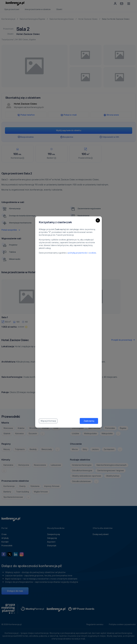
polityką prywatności (78, 253)
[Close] (98, 220)
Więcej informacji (48, 421)
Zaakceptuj (89, 421)
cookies (92, 253)
